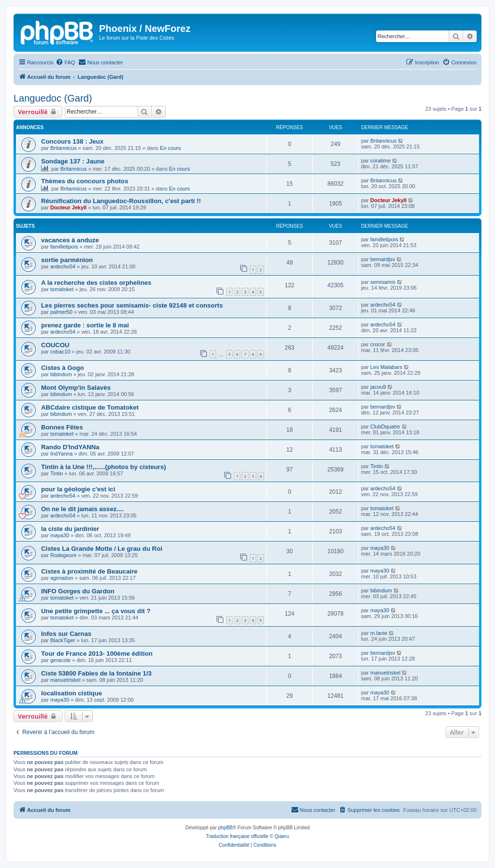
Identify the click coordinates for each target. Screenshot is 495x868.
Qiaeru (282, 836)
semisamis (383, 282)
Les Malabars (386, 367)
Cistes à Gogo (63, 368)
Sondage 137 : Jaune (73, 161)
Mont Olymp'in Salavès (76, 388)
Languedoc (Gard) (53, 98)
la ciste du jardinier (70, 529)
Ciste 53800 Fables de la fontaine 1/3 (96, 673)
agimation (62, 578)
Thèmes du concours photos (85, 181)
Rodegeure (63, 555)
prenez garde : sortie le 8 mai (85, 325)
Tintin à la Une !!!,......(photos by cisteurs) (103, 467)
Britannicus (63, 148)
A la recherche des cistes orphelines (96, 283)
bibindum (61, 374)
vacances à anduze (70, 240)
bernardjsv (383, 259)
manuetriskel (65, 680)
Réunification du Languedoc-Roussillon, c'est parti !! (121, 201)
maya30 (60, 535)
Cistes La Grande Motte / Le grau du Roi (102, 549)
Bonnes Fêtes (62, 427)
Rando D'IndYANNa (70, 447)
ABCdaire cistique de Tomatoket (90, 407)
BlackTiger (63, 640)
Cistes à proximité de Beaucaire (89, 571)
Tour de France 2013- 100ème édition (97, 654)
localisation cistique (72, 693)
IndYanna (61, 454)
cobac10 (60, 352)
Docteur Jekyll (68, 207)
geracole (60, 660)
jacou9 (378, 387)
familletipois (64, 247)
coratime (380, 161)
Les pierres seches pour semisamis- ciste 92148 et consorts (132, 305)
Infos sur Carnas (66, 634)
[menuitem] (65, 62)
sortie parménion (67, 260)
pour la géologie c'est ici (78, 489)
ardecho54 (63, 266)
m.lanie (379, 633)
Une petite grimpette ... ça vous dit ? (96, 611)
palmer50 (61, 312)
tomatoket (62, 289)
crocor (378, 344)
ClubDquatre (385, 427)
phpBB (225, 828)
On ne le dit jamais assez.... (82, 509)
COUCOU (55, 345)
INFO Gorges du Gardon (78, 591)
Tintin (57, 473)
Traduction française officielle (237, 836)
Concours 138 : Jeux (72, 141)
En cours (170, 148)
